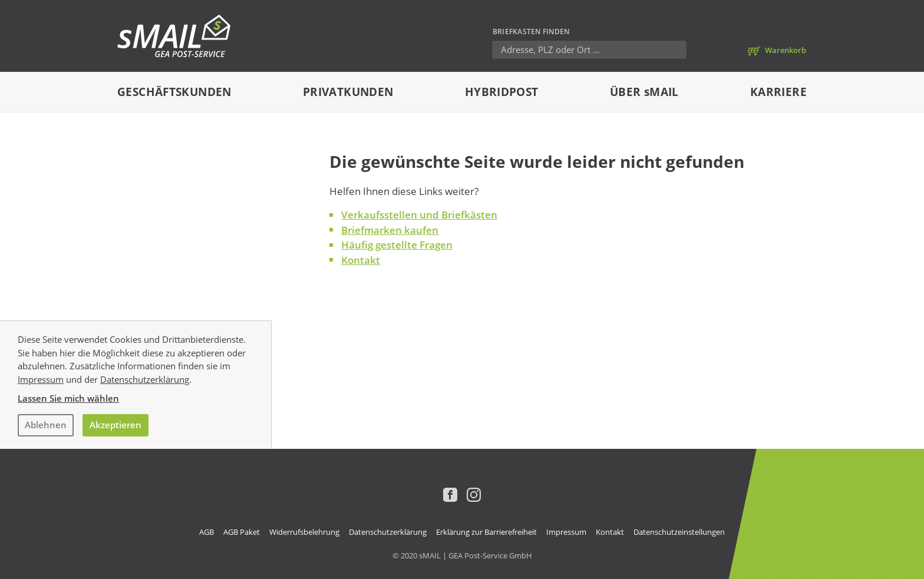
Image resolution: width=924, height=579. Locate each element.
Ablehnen (46, 425)
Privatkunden (348, 92)
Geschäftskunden (174, 92)
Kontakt (361, 260)
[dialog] (462, 384)
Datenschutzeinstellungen (679, 532)
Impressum (41, 379)
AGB (207, 532)
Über (644, 92)
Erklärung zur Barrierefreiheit (486, 532)
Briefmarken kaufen (390, 230)
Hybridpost (502, 92)
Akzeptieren (115, 425)
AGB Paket (242, 532)
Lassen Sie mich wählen (68, 398)
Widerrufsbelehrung (304, 532)
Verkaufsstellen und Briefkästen (419, 215)
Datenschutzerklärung (145, 379)
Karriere (778, 92)
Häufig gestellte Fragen (397, 245)
